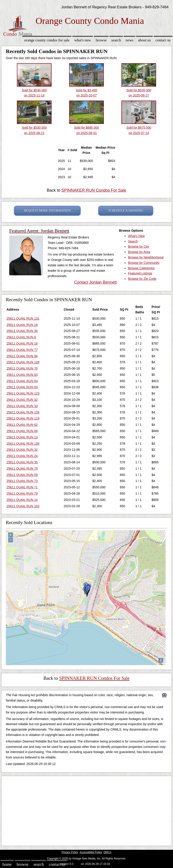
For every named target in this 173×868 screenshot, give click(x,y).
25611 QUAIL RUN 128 (23, 362)
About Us (144, 40)
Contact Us (163, 40)
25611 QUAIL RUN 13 (22, 437)
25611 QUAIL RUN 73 (22, 481)
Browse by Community (144, 263)
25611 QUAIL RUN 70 (22, 368)
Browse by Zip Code (142, 279)
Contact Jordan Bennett (95, 282)
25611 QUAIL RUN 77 (22, 350)
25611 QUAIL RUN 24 (22, 456)
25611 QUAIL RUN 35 (22, 462)
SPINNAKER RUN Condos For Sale (94, 190)
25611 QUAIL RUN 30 (22, 331)
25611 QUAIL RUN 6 (21, 337)
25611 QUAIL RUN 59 (22, 475)
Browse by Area (139, 252)
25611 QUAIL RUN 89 (22, 431)
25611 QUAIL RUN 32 (22, 400)
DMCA (108, 852)
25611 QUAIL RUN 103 (23, 506)
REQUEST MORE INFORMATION (47, 211)
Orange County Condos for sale (47, 40)
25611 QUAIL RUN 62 (22, 425)
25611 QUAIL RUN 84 (22, 356)
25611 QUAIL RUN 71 (22, 487)
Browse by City (138, 247)
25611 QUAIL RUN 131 (23, 318)
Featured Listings (140, 273)
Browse (101, 40)
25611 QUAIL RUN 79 (22, 469)
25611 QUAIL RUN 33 (22, 406)
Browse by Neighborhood (146, 257)
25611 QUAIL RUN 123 (23, 393)
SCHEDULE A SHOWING (126, 211)
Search (116, 40)
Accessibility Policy (91, 852)
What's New (83, 40)
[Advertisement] (86, 810)
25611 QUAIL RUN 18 (22, 325)
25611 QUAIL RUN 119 (23, 418)
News (130, 40)
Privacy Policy (70, 852)
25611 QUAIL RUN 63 (22, 375)
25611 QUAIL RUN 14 (22, 500)
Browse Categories (141, 268)
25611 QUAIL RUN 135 (23, 444)
